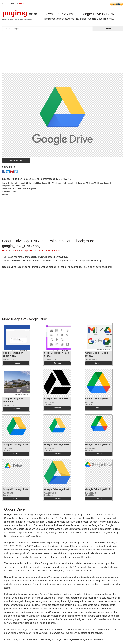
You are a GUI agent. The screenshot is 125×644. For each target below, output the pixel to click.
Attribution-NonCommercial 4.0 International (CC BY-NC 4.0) (42, 179)
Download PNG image (16, 160)
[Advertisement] (62, 53)
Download (16, 363)
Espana (22, 3)
